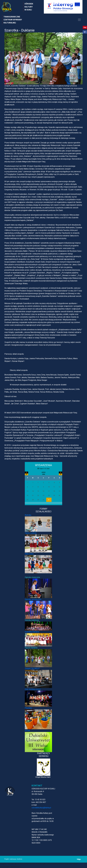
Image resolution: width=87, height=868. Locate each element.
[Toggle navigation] (79, 20)
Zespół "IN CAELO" (32, 668)
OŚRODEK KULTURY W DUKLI (29, 7)
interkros (19, 859)
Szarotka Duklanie (32, 632)
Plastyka (28, 708)
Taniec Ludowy (31, 533)
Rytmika (28, 515)
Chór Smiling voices (33, 689)
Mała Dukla (29, 554)
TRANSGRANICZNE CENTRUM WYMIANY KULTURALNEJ (13, 20)
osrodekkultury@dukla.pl (41, 808)
